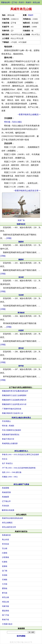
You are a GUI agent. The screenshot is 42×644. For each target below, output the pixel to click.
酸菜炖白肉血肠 (8, 510)
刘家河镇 (5, 606)
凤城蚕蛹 (5, 488)
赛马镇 (5, 593)
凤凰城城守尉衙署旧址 (11, 435)
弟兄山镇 (36, 2)
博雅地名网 (5, 2)
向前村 (21, 330)
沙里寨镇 (5, 557)
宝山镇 (5, 548)
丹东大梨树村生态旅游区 (12, 430)
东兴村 (21, 277)
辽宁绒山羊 (6, 501)
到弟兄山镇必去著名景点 (21, 418)
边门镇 (5, 571)
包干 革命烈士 (7, 463)
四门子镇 (5, 615)
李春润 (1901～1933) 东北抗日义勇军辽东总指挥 (20, 455)
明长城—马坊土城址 (13, 122)
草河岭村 (21, 313)
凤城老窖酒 (6, 492)
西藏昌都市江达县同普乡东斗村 (14, 404)
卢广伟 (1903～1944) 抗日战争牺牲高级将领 (19, 468)
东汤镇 (5, 575)
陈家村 (21, 242)
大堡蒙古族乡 (7, 624)
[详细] (9, 238)
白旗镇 (5, 553)
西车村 (21, 348)
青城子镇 (5, 620)
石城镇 (5, 580)
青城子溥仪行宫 (8, 439)
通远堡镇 (5, 611)
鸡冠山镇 (5, 602)
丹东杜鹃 (5, 506)
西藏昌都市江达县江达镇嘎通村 (14, 395)
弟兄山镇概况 (7, 523)
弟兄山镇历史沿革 (9, 527)
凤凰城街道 (6, 535)
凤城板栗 (5, 497)
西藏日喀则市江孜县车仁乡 (12, 413)
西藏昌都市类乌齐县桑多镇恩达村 (15, 391)
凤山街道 (5, 540)
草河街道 (5, 544)
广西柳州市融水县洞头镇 (12, 409)
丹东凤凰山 (6, 421)
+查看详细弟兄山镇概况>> (29, 115)
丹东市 (21, 2)
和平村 (21, 366)
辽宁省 (14, 2)
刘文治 (5, 459)
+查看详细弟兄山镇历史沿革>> (27, 191)
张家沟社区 (21, 224)
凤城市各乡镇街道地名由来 (12, 518)
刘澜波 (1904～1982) (10, 477)
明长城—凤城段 (8, 426)
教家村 (21, 260)
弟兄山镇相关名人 (21, 451)
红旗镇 (5, 562)
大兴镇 (5, 584)
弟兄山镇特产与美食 (21, 484)
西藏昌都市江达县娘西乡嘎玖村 (14, 400)
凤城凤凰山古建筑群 (10, 443)
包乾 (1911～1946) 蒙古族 (12, 472)
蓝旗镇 (5, 566)
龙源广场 (21, 220)
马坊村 (21, 295)
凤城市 (28, 2)
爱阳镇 (5, 588)
